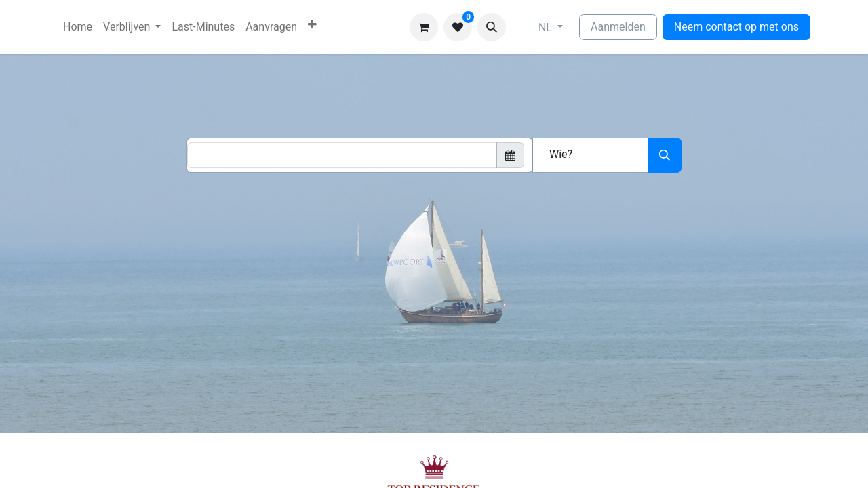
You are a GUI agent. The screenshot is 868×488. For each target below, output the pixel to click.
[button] (492, 27)
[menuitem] (78, 27)
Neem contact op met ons (736, 27)
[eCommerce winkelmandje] (424, 27)
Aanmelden (618, 27)
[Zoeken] (665, 155)
